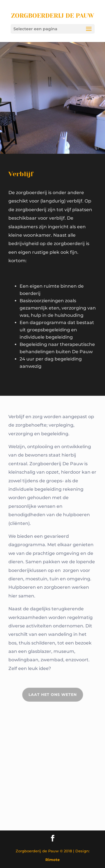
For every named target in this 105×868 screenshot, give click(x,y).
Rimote (53, 860)
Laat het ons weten (53, 695)
